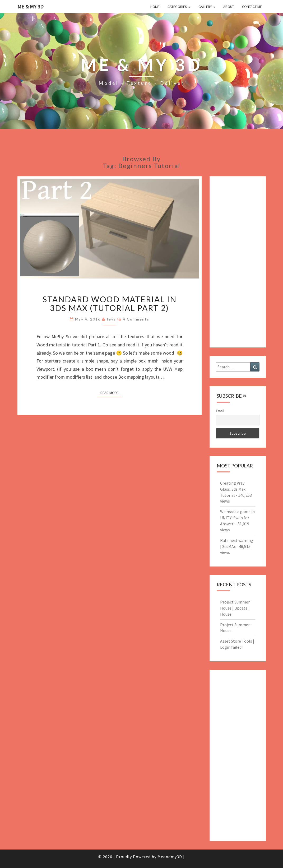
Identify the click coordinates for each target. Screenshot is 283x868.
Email (220, 411)
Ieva (111, 319)
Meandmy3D (170, 857)
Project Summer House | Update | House (235, 608)
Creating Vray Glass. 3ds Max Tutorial (233, 489)
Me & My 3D (31, 6)
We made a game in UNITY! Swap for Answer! (237, 518)
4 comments (136, 319)
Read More (111, 393)
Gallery (207, 7)
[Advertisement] (238, 262)
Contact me (252, 7)
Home (155, 7)
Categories (179, 7)
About (229, 7)
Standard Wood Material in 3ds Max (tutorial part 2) (110, 303)
